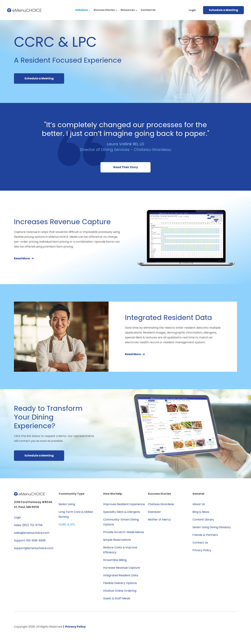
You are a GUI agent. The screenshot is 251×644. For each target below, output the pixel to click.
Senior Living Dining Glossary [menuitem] (212, 527)
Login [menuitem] (17, 517)
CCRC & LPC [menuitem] (67, 524)
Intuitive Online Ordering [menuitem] (120, 591)
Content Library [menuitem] (203, 520)
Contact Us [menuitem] (200, 543)
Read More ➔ (24, 258)
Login (192, 10)
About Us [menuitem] (199, 504)
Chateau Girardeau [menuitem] (161, 504)
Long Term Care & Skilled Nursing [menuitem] (76, 514)
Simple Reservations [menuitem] (117, 540)
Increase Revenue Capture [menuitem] (122, 568)
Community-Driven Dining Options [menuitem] (121, 522)
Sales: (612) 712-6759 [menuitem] (28, 525)
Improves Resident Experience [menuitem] (124, 504)
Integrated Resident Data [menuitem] (121, 575)
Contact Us (148, 10)
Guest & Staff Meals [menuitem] (117, 598)
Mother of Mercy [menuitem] (159, 520)
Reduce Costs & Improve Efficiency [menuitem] (120, 550)
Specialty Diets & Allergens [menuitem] (122, 512)
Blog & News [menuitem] (201, 512)
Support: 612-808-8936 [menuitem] (30, 540)
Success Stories (104, 10)
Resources (128, 10)
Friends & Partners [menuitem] (205, 535)
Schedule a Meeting (223, 10)
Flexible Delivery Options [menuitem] (120, 583)
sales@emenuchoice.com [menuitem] (32, 533)
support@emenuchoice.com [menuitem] (34, 548)
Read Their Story (126, 167)
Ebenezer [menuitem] (154, 512)
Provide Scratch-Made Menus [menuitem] (124, 532)
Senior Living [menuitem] (67, 504)
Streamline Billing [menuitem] (115, 560)
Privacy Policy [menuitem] (202, 550)
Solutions (82, 10)
